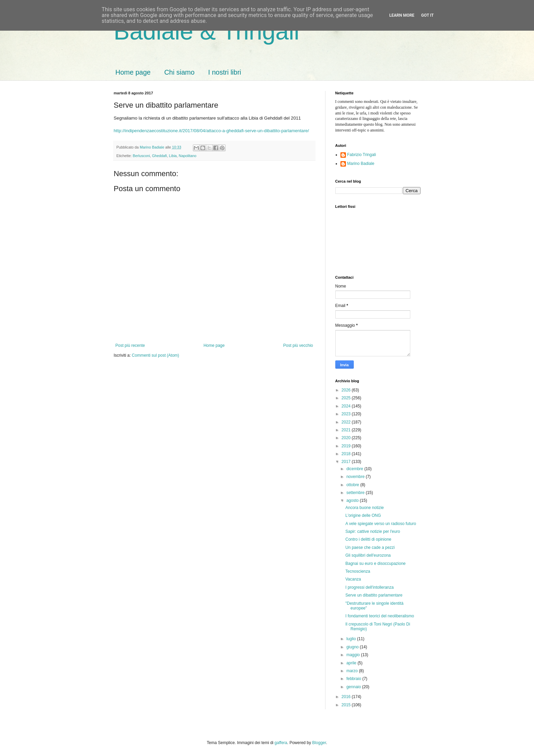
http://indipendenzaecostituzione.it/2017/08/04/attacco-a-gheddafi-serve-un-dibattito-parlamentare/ (211, 131)
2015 (347, 705)
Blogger (319, 743)
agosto (353, 500)
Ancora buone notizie (364, 508)
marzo (353, 671)
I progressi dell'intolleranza (369, 587)
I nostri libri (225, 72)
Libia (173, 156)
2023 (347, 414)
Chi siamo (179, 72)
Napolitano (188, 156)
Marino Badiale (361, 164)
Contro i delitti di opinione (368, 539)
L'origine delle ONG (363, 515)
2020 (347, 438)
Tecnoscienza (358, 571)
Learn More (402, 15)
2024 (347, 406)
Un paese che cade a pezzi (370, 547)
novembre (356, 477)
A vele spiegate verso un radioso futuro (380, 524)
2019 (347, 446)
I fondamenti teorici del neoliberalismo (379, 616)
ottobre (353, 485)
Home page (133, 72)
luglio (352, 639)
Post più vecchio (298, 345)
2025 (347, 398)
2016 (347, 697)
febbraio (354, 679)
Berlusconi (141, 156)
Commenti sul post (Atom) (156, 355)
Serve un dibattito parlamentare (374, 595)
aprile (352, 663)
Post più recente (130, 345)
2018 (347, 454)
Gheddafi (159, 156)
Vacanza (353, 579)
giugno (353, 647)
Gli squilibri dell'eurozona (368, 555)
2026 (347, 390)
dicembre (355, 469)
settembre (356, 493)
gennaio (354, 687)
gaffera (281, 743)
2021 (347, 430)
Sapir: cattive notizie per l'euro (372, 531)
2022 (347, 422)
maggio (354, 655)
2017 (347, 462)
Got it (428, 15)
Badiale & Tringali (207, 31)
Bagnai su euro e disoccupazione (375, 564)
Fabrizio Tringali (362, 155)
